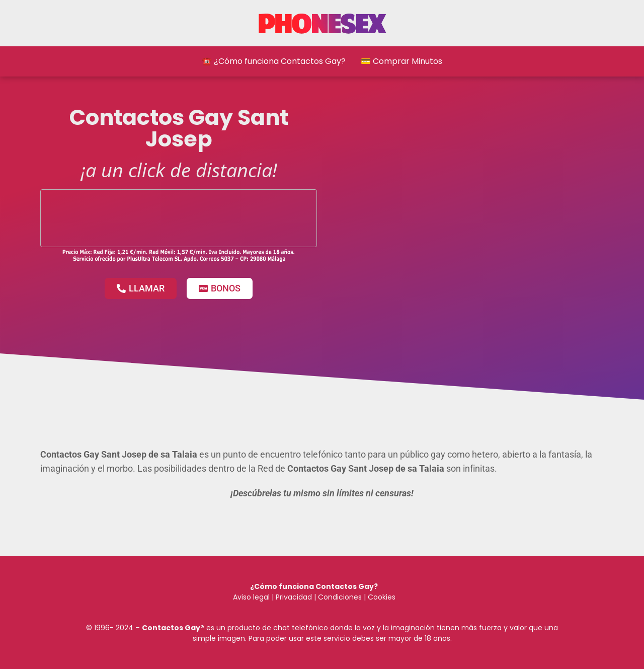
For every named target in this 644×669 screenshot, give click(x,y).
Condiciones (339, 597)
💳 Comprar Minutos (401, 61)
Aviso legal (251, 597)
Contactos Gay (171, 628)
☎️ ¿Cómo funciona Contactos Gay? (274, 61)
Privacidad (294, 597)
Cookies (382, 597)
